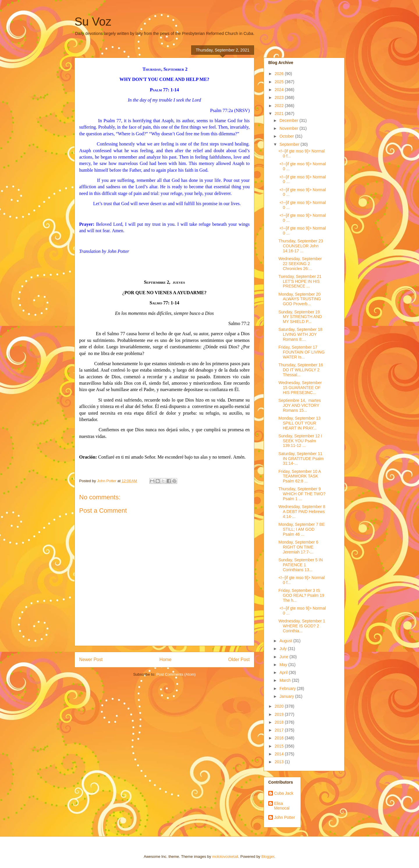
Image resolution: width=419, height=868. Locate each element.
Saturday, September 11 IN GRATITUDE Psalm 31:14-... (301, 459)
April (284, 672)
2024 (280, 90)
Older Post (239, 660)
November (289, 128)
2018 (280, 722)
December (289, 120)
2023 (280, 97)
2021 (280, 113)
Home (166, 660)
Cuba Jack (284, 793)
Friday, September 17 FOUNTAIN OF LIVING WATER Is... (302, 352)
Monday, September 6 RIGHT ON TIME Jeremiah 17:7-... (298, 547)
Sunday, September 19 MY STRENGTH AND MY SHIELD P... (300, 317)
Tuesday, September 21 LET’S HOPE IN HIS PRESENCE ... (300, 281)
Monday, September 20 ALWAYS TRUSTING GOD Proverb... (300, 299)
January (287, 696)
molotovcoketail (225, 857)
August (286, 641)
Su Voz (93, 22)
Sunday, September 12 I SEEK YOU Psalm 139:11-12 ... (300, 441)
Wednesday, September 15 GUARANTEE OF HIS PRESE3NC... (300, 388)
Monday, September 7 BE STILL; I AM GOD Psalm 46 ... (302, 529)
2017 (280, 730)
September (290, 144)
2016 (280, 738)
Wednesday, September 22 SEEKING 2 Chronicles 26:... (300, 264)
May (284, 665)
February (288, 688)
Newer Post (91, 660)
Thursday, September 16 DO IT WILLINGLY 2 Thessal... (301, 370)
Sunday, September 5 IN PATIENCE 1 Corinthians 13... (301, 565)
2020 (280, 706)
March (286, 680)
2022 (280, 106)
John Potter (285, 817)
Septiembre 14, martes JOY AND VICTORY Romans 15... (300, 405)
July (284, 649)
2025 (280, 82)
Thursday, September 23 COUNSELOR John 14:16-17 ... (301, 246)
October (287, 136)
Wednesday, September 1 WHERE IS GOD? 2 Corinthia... (302, 626)
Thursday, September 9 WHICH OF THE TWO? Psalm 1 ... (302, 494)
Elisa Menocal (282, 806)
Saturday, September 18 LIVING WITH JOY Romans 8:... (300, 334)
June (284, 657)
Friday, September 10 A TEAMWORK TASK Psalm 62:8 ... (300, 476)
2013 (280, 762)
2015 (280, 746)
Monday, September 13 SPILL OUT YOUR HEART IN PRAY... (300, 423)
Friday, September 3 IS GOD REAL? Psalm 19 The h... (301, 595)
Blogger (268, 857)
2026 (280, 74)
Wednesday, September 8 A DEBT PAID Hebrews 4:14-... (302, 512)
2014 (280, 754)
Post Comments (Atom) (176, 674)
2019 (280, 714)
